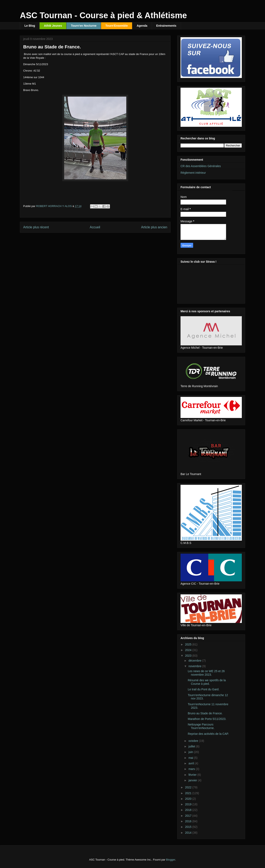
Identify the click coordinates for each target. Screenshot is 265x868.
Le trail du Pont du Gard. (204, 689)
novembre (195, 666)
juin (191, 752)
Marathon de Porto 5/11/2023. (207, 719)
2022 (189, 787)
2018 (189, 810)
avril (192, 763)
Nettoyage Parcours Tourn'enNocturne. (201, 726)
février (193, 775)
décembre (195, 661)
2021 (189, 793)
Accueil (95, 227)
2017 (189, 816)
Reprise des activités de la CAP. (208, 734)
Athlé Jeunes (53, 26)
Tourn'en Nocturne (84, 26)
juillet (192, 746)
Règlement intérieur (193, 173)
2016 (189, 821)
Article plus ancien (154, 227)
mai (191, 758)
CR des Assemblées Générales (201, 166)
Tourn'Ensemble (117, 26)
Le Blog (30, 26)
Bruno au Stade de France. (205, 713)
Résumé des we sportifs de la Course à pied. (207, 682)
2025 (189, 644)
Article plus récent (36, 227)
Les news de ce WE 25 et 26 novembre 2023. (206, 673)
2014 (189, 833)
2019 (189, 804)
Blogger (171, 860)
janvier (193, 780)
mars (192, 769)
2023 (189, 656)
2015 (189, 827)
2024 (189, 650)
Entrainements (166, 26)
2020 (189, 799)
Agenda (142, 26)
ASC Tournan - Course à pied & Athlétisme (103, 15)
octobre (194, 741)
